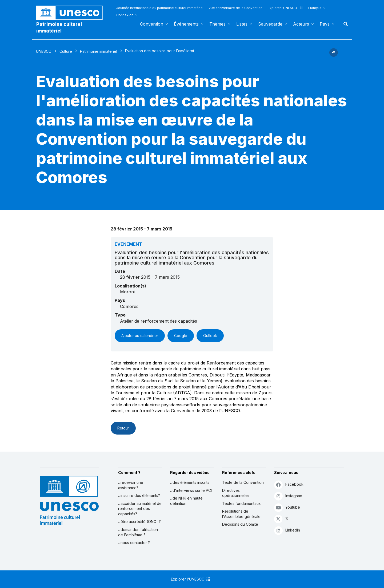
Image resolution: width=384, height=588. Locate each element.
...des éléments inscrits (190, 482)
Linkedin (287, 530)
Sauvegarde (270, 24)
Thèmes (217, 24)
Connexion (125, 15)
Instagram (288, 496)
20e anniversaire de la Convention (236, 8)
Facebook (289, 484)
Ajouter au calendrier (140, 336)
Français (315, 8)
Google (181, 336)
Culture (66, 51)
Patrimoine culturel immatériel (59, 27)
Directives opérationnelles (236, 493)
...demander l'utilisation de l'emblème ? (138, 532)
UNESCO (44, 51)
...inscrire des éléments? (139, 495)
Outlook (210, 336)
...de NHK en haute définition (186, 501)
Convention (152, 24)
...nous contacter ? (134, 543)
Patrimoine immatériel (99, 51)
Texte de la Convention (243, 482)
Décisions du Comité (240, 524)
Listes (242, 24)
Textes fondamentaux (241, 503)
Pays (325, 24)
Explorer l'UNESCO (285, 8)
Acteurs (301, 24)
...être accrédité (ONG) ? (139, 522)
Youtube (287, 507)
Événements (186, 24)
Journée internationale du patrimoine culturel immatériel (160, 8)
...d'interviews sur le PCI (191, 490)
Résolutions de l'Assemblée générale (241, 514)
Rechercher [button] (344, 24)
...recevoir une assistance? (131, 485)
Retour (123, 428)
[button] (334, 55)
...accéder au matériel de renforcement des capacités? (140, 509)
